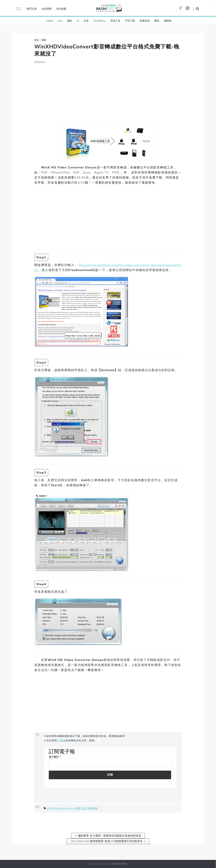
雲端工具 (115, 21)
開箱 (157, 21)
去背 (86, 21)
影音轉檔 (92, 808)
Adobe (49, 21)
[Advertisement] (108, 90)
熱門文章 (32, 9)
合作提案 (61, 9)
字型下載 (130, 21)
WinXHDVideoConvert (60, 808)
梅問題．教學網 (109, 9)
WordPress (99, 21)
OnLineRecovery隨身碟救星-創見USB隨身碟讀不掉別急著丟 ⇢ (108, 841)
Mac (60, 21)
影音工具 (81, 808)
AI (78, 21)
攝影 (70, 21)
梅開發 (168, 21)
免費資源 (145, 21)
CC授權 (61, 740)
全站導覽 (47, 9)
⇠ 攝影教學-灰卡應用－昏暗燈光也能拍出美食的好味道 (108, 836)
